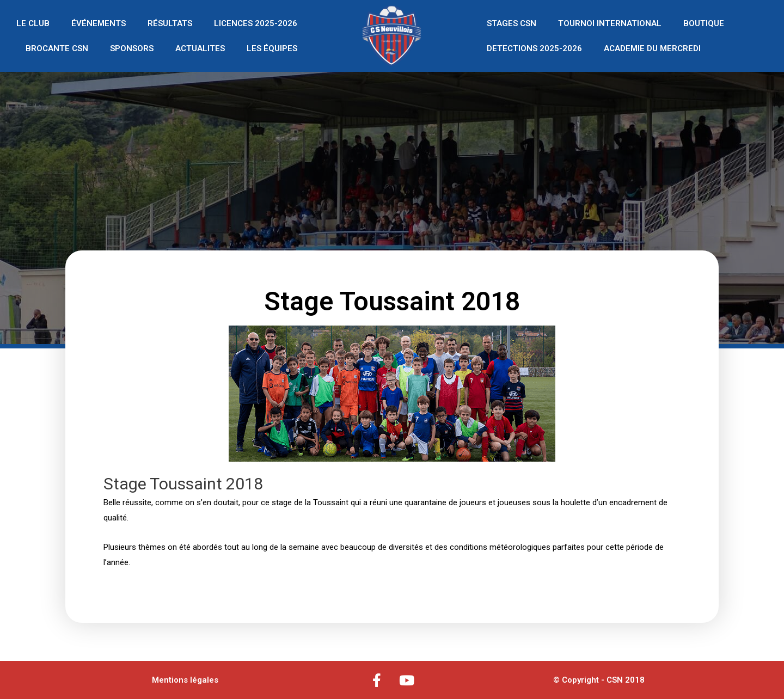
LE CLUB (33, 23)
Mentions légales (185, 680)
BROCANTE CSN (57, 48)
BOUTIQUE (704, 23)
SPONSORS (132, 48)
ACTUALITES (200, 48)
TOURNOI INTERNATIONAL (610, 23)
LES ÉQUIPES (272, 48)
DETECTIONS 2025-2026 (534, 48)
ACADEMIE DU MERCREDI (652, 48)
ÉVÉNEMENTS (99, 23)
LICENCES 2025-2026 (256, 23)
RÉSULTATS (170, 23)
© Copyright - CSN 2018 (599, 680)
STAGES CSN (512, 23)
